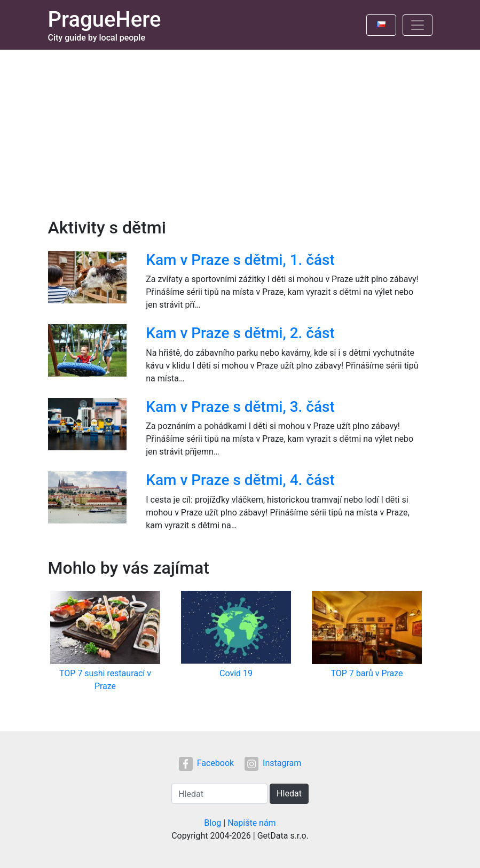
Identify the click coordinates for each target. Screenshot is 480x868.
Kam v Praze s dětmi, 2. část (240, 333)
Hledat (289, 793)
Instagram (273, 763)
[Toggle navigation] (418, 25)
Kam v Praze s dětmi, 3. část (240, 407)
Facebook (206, 763)
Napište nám (252, 823)
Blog (213, 823)
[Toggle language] (381, 25)
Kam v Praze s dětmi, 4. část (240, 480)
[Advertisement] (240, 130)
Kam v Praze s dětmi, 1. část (240, 260)
